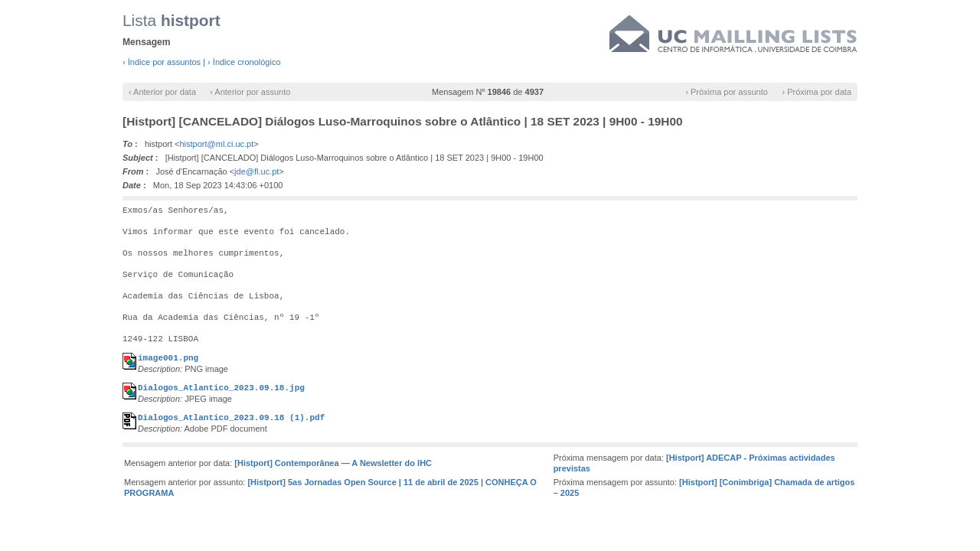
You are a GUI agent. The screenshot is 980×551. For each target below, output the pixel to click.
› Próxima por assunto (727, 92)
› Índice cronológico (244, 62)
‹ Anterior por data (162, 92)
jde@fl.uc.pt (256, 171)
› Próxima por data (817, 92)
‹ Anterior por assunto (250, 92)
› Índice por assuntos (162, 62)
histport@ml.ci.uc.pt (217, 144)
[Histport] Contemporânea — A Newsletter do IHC (333, 463)
